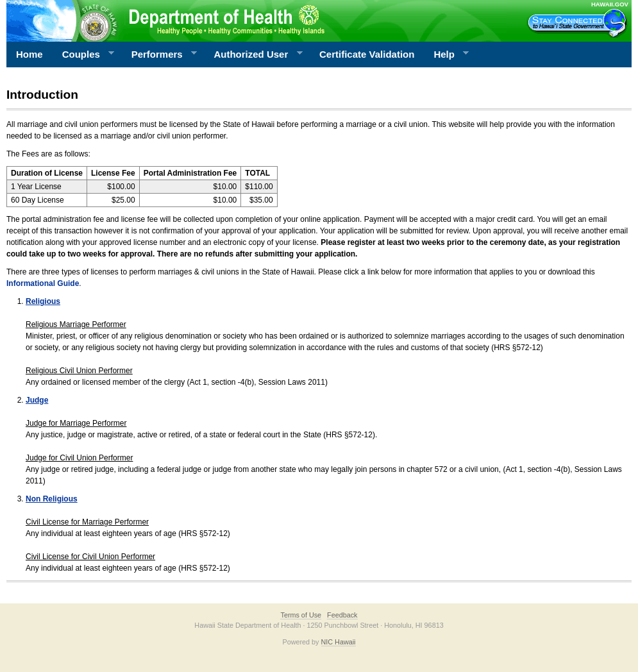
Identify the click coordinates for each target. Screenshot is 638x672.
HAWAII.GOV (610, 4)
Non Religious (52, 499)
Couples (84, 55)
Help (446, 55)
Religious (43, 301)
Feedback (342, 615)
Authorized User (253, 55)
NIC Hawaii (339, 642)
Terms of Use (301, 615)
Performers (160, 55)
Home (29, 54)
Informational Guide (43, 283)
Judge (37, 400)
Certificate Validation (367, 54)
